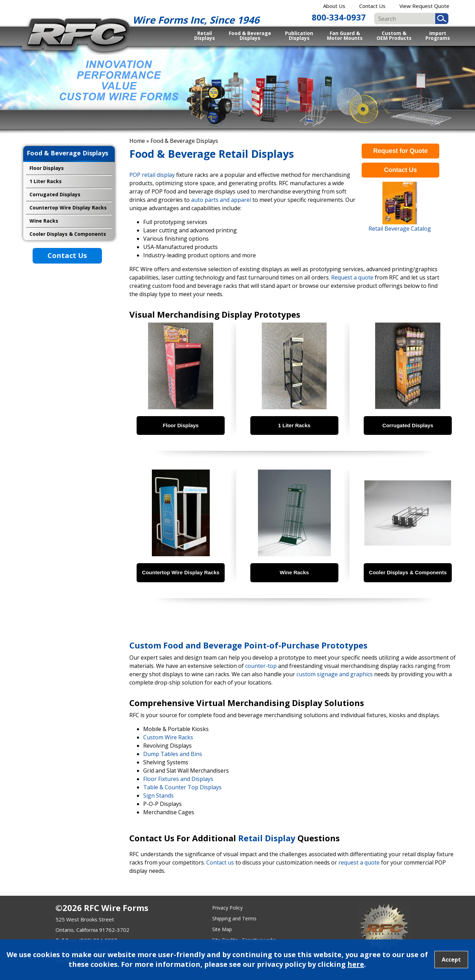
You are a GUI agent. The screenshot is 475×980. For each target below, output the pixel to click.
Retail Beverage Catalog (400, 229)
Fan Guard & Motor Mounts (345, 35)
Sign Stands (158, 796)
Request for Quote (400, 151)
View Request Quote (424, 6)
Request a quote (352, 277)
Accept (451, 960)
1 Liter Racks (46, 181)
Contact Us (372, 6)
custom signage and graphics (335, 674)
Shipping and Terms (234, 918)
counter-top (261, 666)
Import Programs (438, 35)
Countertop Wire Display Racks (68, 208)
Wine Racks (44, 221)
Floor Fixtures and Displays (178, 779)
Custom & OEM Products (394, 35)
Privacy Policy (227, 908)
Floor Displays (47, 168)
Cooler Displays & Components (68, 234)
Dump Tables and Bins (173, 754)
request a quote (359, 862)
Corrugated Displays (55, 194)
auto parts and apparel (221, 200)
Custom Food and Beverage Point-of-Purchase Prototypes (248, 645)
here (356, 964)
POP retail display (152, 175)
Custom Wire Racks (168, 737)
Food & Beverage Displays (250, 35)
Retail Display (267, 838)
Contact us (220, 862)
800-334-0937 (339, 17)
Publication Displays (299, 35)
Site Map (222, 929)
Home (137, 141)
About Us (334, 6)
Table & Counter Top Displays (182, 787)
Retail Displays (205, 35)
